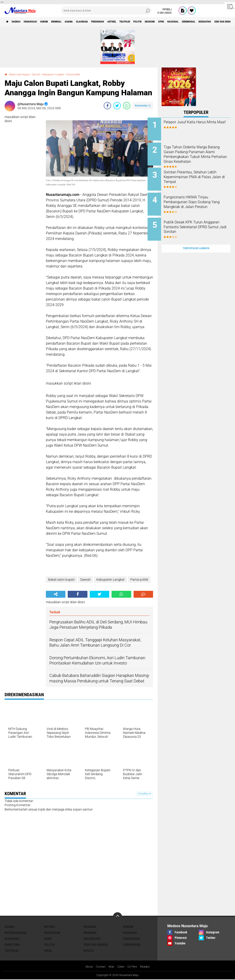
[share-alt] (56, 594)
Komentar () (143, 106)
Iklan (111, 967)
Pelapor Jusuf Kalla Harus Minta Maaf (199, 124)
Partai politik (91, 74)
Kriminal (76, 22)
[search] (106, 11)
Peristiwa (12, 945)
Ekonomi (203, 22)
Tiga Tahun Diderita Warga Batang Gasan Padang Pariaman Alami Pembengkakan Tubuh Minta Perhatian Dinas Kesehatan (201, 155)
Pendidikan (131, 22)
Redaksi (148, 967)
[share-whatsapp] (127, 106)
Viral (48, 951)
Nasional (130, 933)
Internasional (16, 933)
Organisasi (40, 22)
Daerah (21, 22)
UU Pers (134, 967)
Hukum (59, 22)
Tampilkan (144, 794)
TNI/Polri (169, 22)
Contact (99, 967)
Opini (219, 22)
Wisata (89, 951)
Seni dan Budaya (96, 945)
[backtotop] (117, 917)
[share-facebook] (107, 106)
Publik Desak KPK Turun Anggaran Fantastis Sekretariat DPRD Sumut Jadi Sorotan (201, 222)
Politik (186, 22)
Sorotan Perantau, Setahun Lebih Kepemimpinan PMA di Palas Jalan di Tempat (201, 173)
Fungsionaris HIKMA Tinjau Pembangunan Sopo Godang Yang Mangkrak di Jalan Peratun (201, 199)
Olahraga (110, 22)
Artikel (151, 22)
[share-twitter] (117, 106)
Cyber (121, 967)
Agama (93, 22)
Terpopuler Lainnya (196, 237)
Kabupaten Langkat (65, 74)
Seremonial (132, 945)
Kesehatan (52, 933)
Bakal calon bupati (23, 74)
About (86, 967)
